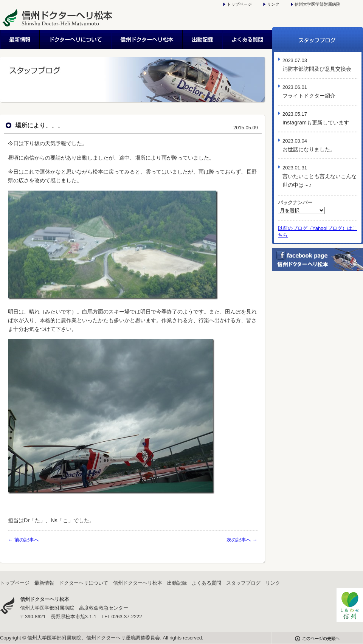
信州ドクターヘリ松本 (147, 40)
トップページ (239, 4)
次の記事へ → (242, 540)
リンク (273, 4)
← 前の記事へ (23, 540)
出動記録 (203, 40)
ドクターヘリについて (76, 40)
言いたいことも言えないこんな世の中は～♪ (320, 176)
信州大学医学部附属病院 (317, 4)
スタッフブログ (318, 40)
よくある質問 (247, 40)
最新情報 (20, 40)
